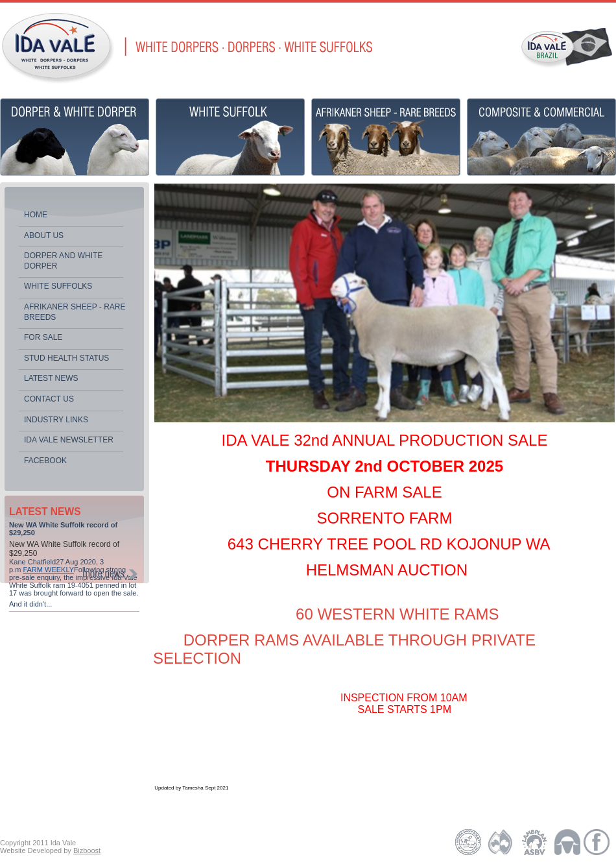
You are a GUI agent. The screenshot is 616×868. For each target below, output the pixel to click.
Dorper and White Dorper (63, 261)
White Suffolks (58, 286)
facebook (598, 842)
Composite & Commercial (541, 137)
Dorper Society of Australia (468, 842)
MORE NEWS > (110, 574)
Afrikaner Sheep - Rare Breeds (75, 312)
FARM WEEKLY (48, 570)
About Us (44, 235)
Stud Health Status (66, 358)
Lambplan (533, 842)
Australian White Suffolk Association (569, 842)
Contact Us (49, 399)
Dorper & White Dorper (75, 137)
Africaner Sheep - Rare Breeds (386, 137)
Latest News (51, 378)
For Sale (43, 337)
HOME (36, 215)
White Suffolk (230, 137)
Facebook (45, 461)
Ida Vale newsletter (69, 440)
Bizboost (87, 850)
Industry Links (56, 420)
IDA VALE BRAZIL (566, 46)
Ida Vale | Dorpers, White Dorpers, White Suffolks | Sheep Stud (58, 48)
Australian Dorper (501, 842)
